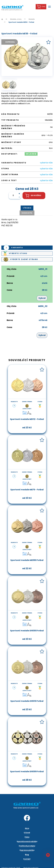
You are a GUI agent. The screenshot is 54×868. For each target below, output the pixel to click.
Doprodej (10, 42)
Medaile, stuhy (16, 19)
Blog (27, 855)
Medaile (32, 19)
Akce (27, 828)
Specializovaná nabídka (27, 841)
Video (27, 837)
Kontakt (27, 859)
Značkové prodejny (27, 846)
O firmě (27, 833)
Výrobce (27, 208)
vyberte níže (46, 163)
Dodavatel (27, 213)
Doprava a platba (27, 850)
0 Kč (41, 7)
